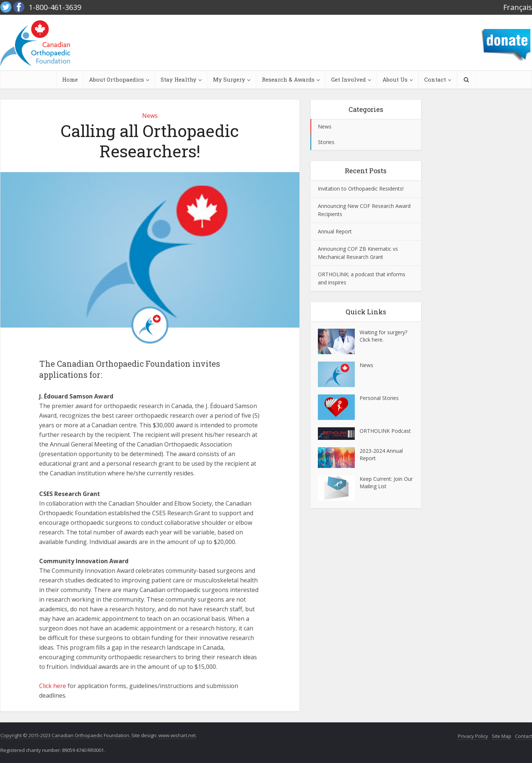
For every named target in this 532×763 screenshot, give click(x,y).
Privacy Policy (473, 736)
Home (70, 79)
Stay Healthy (179, 79)
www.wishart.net (177, 735)
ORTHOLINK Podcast (385, 431)
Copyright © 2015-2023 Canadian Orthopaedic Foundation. (65, 735)
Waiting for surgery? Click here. (383, 336)
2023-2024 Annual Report (381, 454)
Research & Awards (288, 79)
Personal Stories (379, 398)
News (150, 116)
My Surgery (229, 79)
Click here (53, 686)
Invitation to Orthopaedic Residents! (361, 189)
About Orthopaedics (116, 79)
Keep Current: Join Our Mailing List (386, 483)
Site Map (502, 736)
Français (518, 7)
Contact (435, 79)
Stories (326, 142)
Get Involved (349, 79)
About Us (395, 79)
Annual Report (335, 231)
